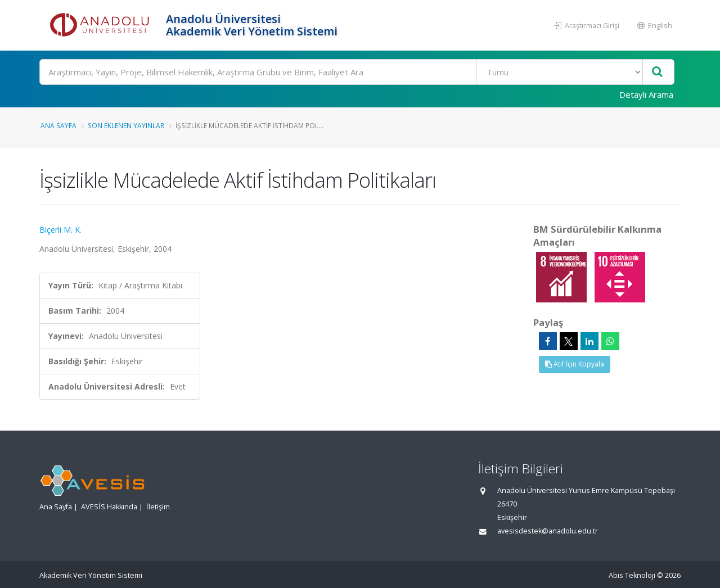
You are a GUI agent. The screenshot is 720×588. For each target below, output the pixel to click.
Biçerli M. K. (60, 230)
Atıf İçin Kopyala (575, 364)
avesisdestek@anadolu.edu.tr (548, 531)
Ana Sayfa (58, 125)
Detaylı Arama (646, 94)
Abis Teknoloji (632, 575)
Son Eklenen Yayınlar (126, 125)
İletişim (158, 507)
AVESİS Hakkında (109, 507)
